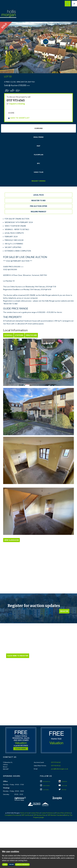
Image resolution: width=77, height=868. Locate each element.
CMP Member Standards (55, 815)
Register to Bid (38, 200)
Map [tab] (38, 146)
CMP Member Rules (39, 815)
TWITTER (62, 790)
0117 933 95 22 (56, 766)
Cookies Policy (35, 813)
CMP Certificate (26, 815)
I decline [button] (11, 864)
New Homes (45, 786)
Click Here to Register (18, 656)
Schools (8, 335)
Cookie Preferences (48, 813)
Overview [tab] (38, 128)
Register (64, 611)
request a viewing (17, 104)
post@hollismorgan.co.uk (59, 769)
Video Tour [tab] (38, 172)
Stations (19, 335)
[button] (6, 47)
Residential (45, 782)
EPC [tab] (39, 163)
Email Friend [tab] (39, 137)
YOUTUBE (63, 786)
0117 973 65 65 (56, 762)
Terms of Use (25, 813)
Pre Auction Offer (38, 206)
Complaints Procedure (12, 815)
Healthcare (31, 335)
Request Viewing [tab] (39, 181)
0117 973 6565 (16, 100)
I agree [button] (5, 864)
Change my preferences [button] (22, 864)
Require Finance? (38, 212)
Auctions (44, 790)
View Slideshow (11, 540)
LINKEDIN (63, 782)
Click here (39, 706)
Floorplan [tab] (39, 155)
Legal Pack (38, 195)
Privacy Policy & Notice (63, 813)
